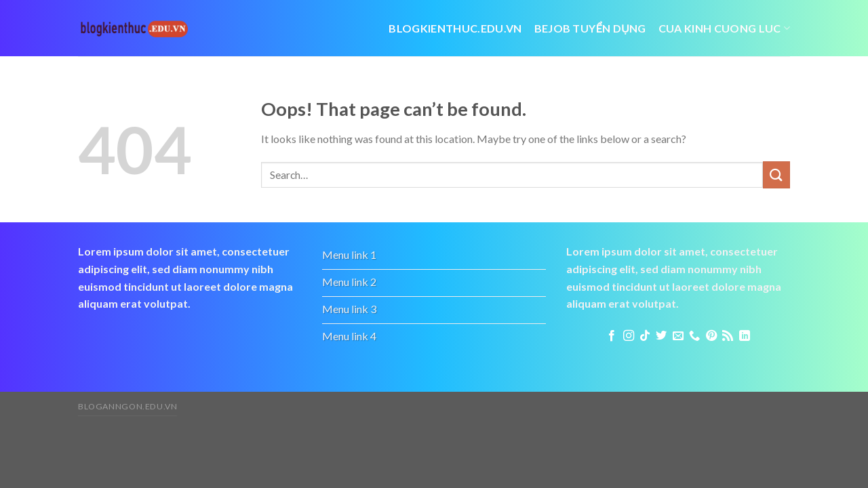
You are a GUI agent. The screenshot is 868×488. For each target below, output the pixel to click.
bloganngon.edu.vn (127, 406)
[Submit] (776, 175)
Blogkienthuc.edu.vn (455, 28)
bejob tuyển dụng (590, 28)
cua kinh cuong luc (724, 28)
